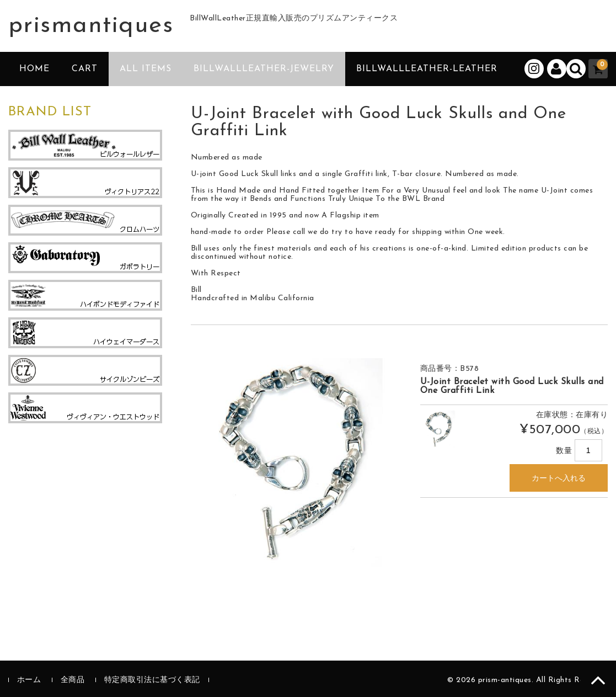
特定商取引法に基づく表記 (152, 680)
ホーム (29, 680)
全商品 (73, 680)
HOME (34, 69)
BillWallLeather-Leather (427, 69)
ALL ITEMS (146, 69)
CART (85, 69)
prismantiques (91, 26)
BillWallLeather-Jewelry (264, 69)
